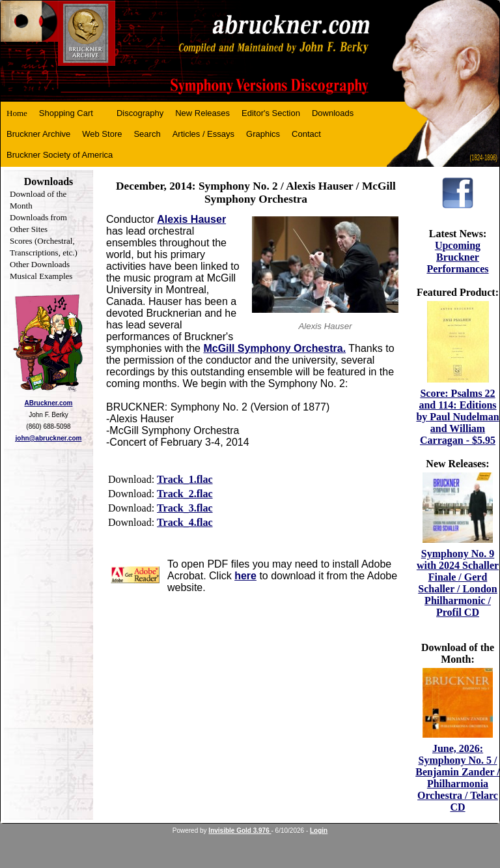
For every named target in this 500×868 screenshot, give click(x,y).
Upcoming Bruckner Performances (457, 257)
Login (319, 831)
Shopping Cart (66, 113)
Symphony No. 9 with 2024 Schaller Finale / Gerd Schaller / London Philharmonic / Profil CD (458, 583)
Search (147, 134)
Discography (140, 113)
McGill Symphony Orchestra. (274, 348)
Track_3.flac (185, 508)
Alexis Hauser (191, 219)
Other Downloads (40, 264)
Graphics (263, 134)
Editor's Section (271, 113)
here (245, 576)
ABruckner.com (49, 403)
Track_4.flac (185, 522)
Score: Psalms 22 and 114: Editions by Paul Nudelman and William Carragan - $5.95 (457, 417)
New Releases (202, 113)
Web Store (102, 134)
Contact (306, 134)
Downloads (333, 113)
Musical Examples (41, 276)
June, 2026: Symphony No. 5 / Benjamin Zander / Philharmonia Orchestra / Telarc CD (458, 778)
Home (17, 113)
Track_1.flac (185, 479)
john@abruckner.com (49, 438)
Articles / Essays (203, 134)
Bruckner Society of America (60, 155)
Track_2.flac (185, 494)
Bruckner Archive (38, 134)
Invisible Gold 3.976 (240, 831)
